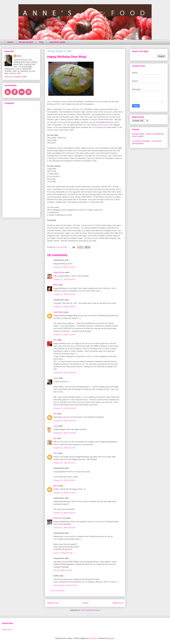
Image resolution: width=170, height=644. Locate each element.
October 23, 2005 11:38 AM (65, 433)
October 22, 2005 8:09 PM (64, 279)
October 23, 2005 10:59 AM (65, 421)
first (96, 101)
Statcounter (7, 630)
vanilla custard (103, 125)
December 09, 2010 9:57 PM (65, 585)
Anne (56, 378)
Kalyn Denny (59, 272)
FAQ (41, 42)
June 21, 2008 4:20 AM (63, 553)
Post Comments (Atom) (91, 610)
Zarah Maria (59, 312)
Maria (56, 486)
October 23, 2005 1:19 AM (64, 334)
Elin (55, 414)
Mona (56, 285)
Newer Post (53, 603)
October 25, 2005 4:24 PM (64, 528)
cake (84, 125)
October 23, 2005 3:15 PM (64, 448)
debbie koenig (60, 518)
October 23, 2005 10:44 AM (65, 408)
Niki (55, 340)
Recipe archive (26, 42)
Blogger (111, 638)
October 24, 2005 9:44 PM (64, 513)
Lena (56, 426)
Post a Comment (57, 591)
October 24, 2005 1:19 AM (64, 480)
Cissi (56, 453)
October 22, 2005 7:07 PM (64, 267)
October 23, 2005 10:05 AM (65, 373)
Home (10, 42)
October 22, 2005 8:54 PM (64, 294)
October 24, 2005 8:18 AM (64, 493)
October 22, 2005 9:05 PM (64, 307)
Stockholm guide (57, 42)
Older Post (118, 603)
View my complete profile (16, 77)
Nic (55, 438)
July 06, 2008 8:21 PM (63, 570)
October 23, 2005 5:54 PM (64, 463)
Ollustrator (93, 638)
